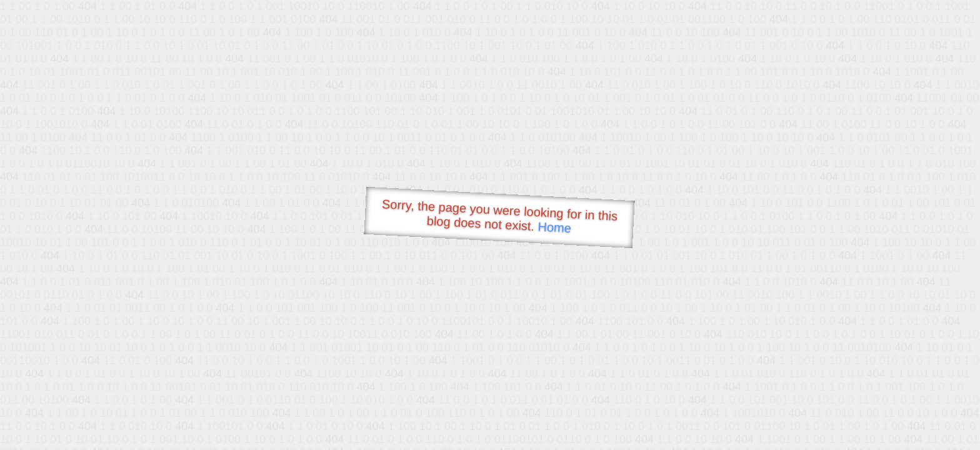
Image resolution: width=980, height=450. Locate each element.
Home (554, 227)
